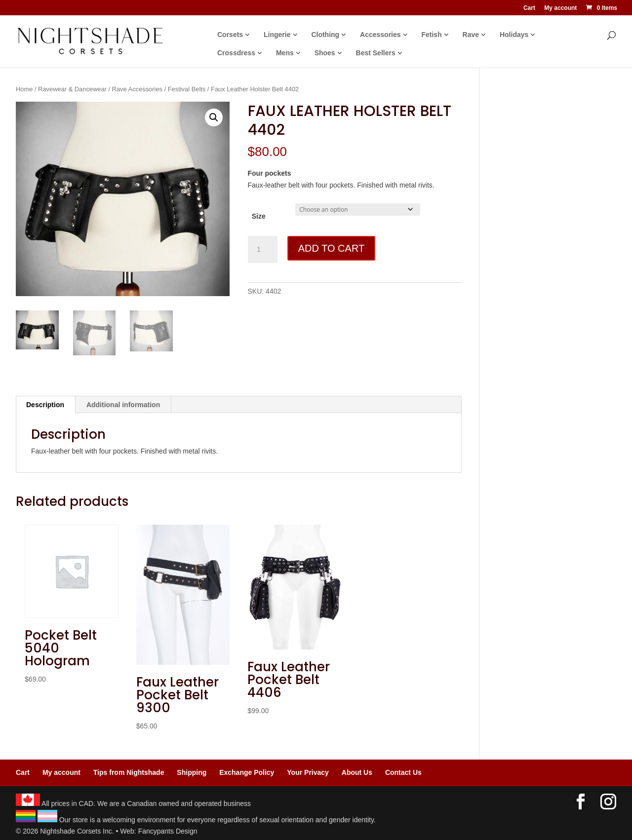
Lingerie (277, 35)
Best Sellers (376, 53)
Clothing (325, 35)
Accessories (380, 35)
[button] (214, 117)
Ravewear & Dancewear (72, 89)
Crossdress (236, 53)
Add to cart (331, 248)
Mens (285, 53)
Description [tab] (45, 405)
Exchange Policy (247, 772)
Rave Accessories (137, 89)
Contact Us (403, 772)
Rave (471, 35)
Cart (529, 8)
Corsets (230, 35)
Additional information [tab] (123, 405)
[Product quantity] (263, 250)
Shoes (325, 53)
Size (259, 216)
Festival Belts (187, 89)
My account (560, 8)
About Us (357, 772)
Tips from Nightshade (129, 772)
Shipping (192, 772)
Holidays (514, 35)
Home (24, 89)
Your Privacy (308, 772)
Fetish (431, 35)
